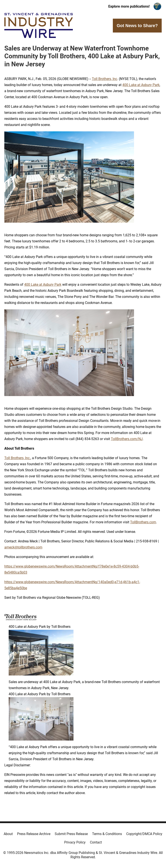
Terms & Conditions (107, 834)
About (8, 834)
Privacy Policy (75, 842)
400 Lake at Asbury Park (141, 85)
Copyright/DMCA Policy (144, 834)
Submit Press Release (71, 834)
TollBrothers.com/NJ (127, 439)
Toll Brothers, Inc (105, 79)
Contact (96, 842)
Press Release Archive (34, 834)
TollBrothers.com (143, 522)
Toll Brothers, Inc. (17, 458)
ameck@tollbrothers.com (23, 547)
